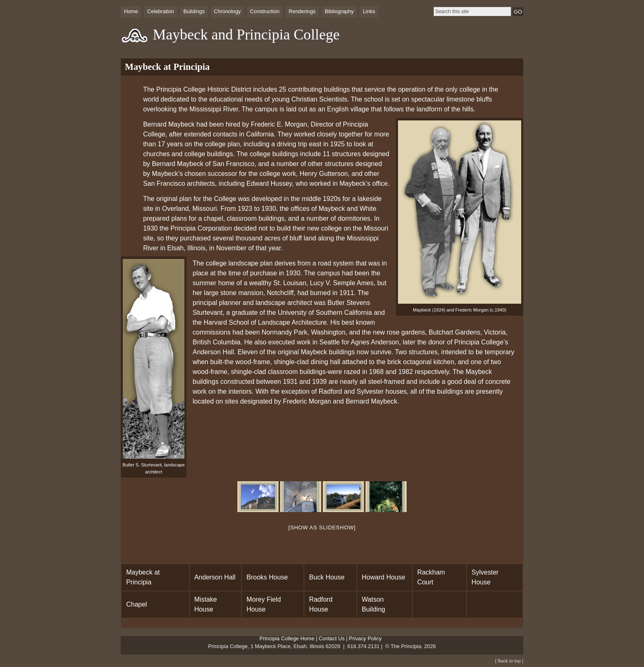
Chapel (137, 604)
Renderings (302, 11)
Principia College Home (287, 638)
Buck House (327, 577)
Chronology (227, 11)
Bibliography (339, 11)
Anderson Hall (215, 577)
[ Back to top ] (509, 661)
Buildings (194, 11)
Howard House (384, 577)
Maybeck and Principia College (246, 35)
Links (369, 11)
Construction (265, 11)
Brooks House (267, 577)
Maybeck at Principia (167, 67)
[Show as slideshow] (322, 527)
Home (131, 11)
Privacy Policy (366, 638)
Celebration (161, 11)
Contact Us (332, 638)
